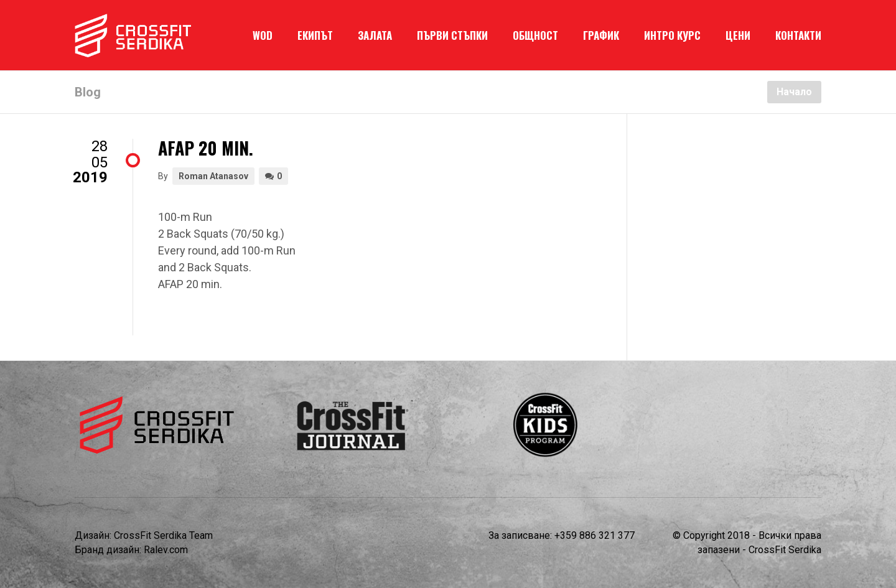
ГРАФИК (601, 35)
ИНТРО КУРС (672, 35)
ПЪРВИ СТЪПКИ (452, 35)
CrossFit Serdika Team (163, 535)
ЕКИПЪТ (315, 35)
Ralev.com (166, 550)
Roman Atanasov (213, 176)
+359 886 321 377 (595, 535)
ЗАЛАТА (375, 35)
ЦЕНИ (738, 35)
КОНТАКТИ (798, 35)
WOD (263, 35)
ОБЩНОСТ (535, 35)
